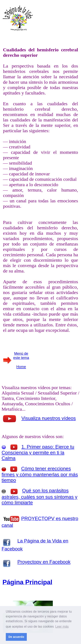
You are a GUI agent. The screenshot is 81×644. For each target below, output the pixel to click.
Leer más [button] (62, 627)
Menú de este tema (21, 356)
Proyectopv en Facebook (44, 562)
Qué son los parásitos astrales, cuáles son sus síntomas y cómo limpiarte (39, 496)
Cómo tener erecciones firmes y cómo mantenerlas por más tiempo (40, 474)
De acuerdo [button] (16, 637)
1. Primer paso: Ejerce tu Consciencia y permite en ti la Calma (38, 452)
